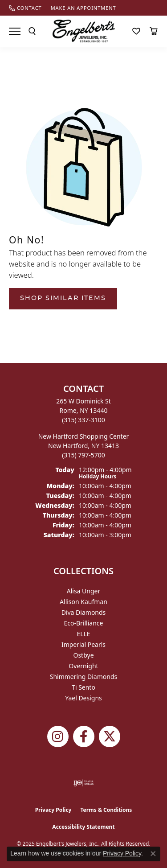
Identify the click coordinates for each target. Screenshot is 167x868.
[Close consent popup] (153, 854)
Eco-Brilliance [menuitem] (84, 623)
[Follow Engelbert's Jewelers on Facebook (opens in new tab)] (84, 736)
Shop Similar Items (63, 298)
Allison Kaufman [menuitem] (83, 602)
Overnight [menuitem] (83, 666)
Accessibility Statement (83, 827)
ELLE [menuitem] (83, 634)
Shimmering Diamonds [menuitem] (84, 677)
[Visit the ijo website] (83, 783)
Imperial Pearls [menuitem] (83, 644)
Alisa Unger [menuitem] (84, 591)
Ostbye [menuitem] (83, 655)
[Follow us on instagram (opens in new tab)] (58, 736)
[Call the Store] (83, 420)
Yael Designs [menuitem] (83, 698)
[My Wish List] (136, 31)
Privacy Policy (53, 810)
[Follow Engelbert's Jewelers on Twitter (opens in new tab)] (110, 736)
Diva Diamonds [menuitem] (84, 612)
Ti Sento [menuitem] (83, 687)
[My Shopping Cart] (154, 31)
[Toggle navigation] (15, 31)
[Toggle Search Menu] (32, 31)
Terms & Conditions (106, 810)
